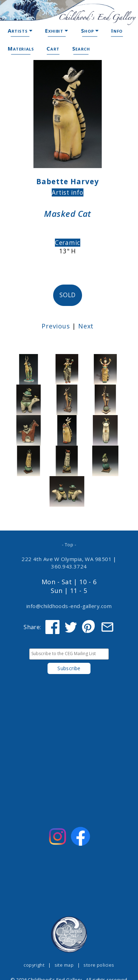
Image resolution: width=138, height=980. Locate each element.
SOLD (68, 295)
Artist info (67, 192)
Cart (53, 48)
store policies (99, 965)
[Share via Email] (107, 627)
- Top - (69, 545)
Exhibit (57, 31)
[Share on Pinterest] (89, 627)
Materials (21, 48)
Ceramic (68, 243)
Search (81, 48)
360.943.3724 (69, 566)
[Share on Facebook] (52, 627)
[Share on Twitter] (71, 627)
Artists (20, 31)
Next (86, 326)
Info (117, 31)
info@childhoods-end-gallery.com (69, 606)
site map (64, 965)
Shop (90, 31)
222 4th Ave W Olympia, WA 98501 (67, 559)
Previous (56, 326)
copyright (34, 965)
